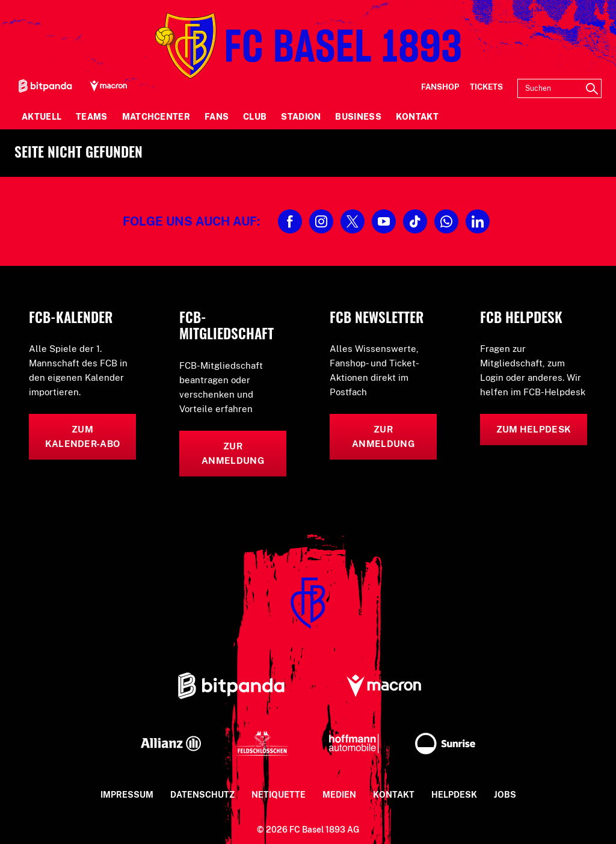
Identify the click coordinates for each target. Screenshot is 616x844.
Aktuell (42, 117)
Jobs (505, 795)
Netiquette (279, 795)
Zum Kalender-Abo (83, 436)
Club (255, 117)
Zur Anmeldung (233, 453)
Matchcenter (156, 117)
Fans (217, 117)
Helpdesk (454, 795)
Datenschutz (202, 795)
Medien (339, 795)
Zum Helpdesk (534, 429)
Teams (92, 117)
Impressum (127, 795)
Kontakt (417, 117)
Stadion (301, 117)
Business (358, 117)
